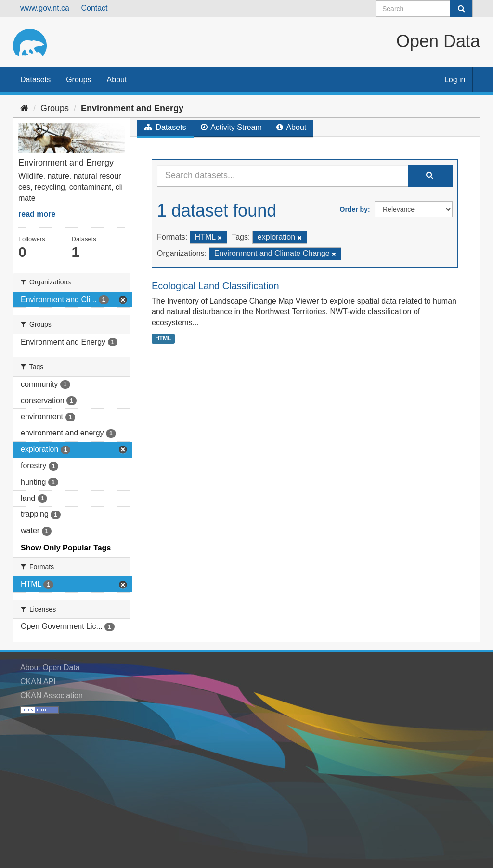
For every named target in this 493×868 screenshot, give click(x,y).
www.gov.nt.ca (45, 8)
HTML (163, 338)
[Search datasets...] (283, 176)
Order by (354, 209)
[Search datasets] (424, 9)
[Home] (24, 108)
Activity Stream (231, 127)
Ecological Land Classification (215, 286)
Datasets (35, 80)
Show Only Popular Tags (66, 548)
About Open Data (50, 668)
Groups (78, 80)
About (117, 80)
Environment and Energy (132, 108)
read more (37, 214)
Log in (455, 80)
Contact (94, 8)
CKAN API (38, 682)
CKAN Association (52, 696)
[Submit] (461, 9)
